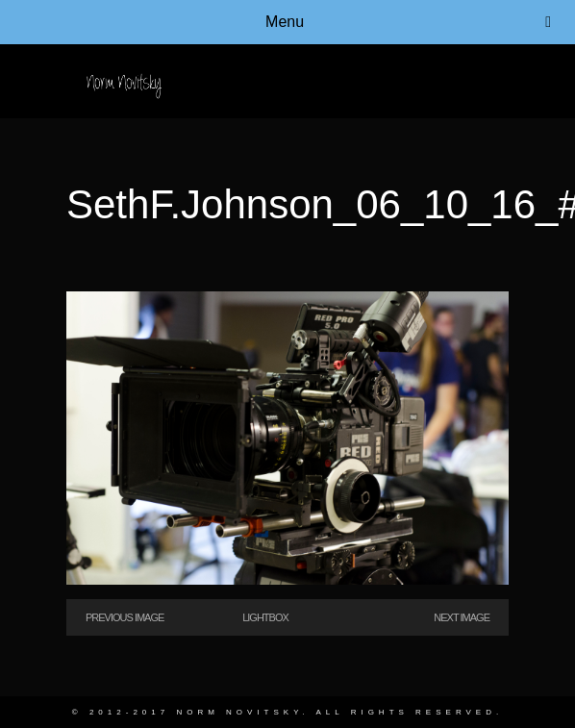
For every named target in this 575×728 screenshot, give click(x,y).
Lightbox (265, 617)
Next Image (462, 617)
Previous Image (125, 617)
